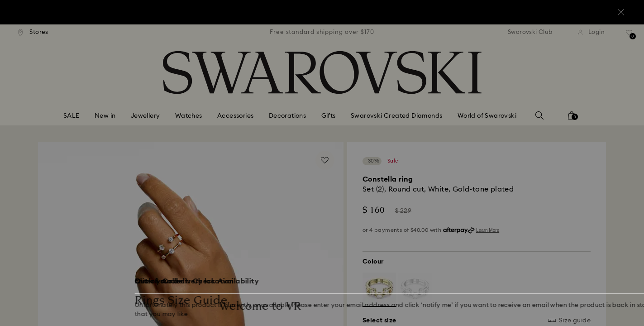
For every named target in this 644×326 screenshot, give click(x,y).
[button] (471, 110)
